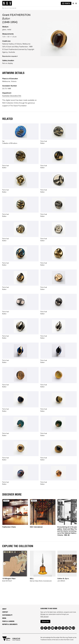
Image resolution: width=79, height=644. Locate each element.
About (4, 609)
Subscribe (45, 622)
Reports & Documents (10, 624)
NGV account (44, 617)
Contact (5, 612)
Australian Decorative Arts (12, 96)
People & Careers (8, 621)
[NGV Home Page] (7, 3)
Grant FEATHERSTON (16, 15)
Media (4, 618)
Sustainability (7, 615)
